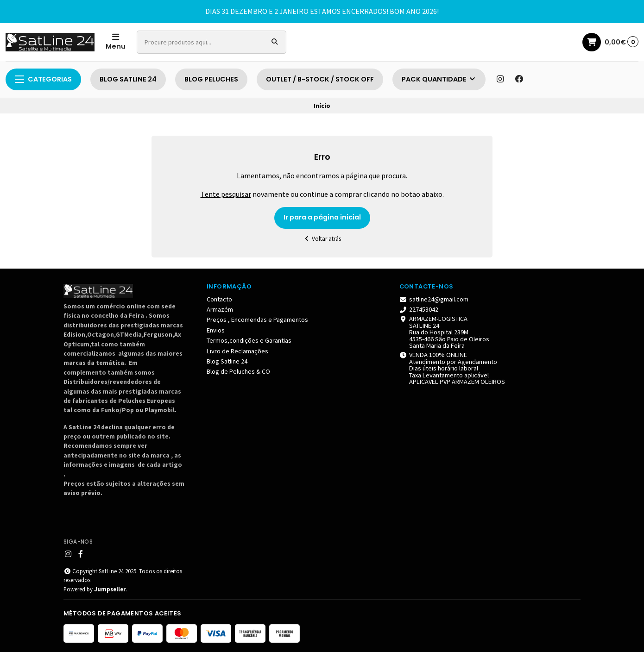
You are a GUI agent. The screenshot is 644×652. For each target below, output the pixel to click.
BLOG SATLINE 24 (128, 79)
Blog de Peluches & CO (238, 371)
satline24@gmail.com (434, 299)
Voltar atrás (322, 239)
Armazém (220, 309)
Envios (216, 330)
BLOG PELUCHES (211, 79)
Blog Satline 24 (227, 361)
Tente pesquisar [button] (226, 194)
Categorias (43, 79)
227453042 (419, 309)
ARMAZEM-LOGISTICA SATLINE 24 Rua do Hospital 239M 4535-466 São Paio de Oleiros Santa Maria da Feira (445, 332)
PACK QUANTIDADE (439, 79)
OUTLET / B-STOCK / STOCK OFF (320, 79)
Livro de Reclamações (237, 351)
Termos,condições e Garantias (249, 340)
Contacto (219, 299)
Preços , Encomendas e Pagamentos (257, 320)
